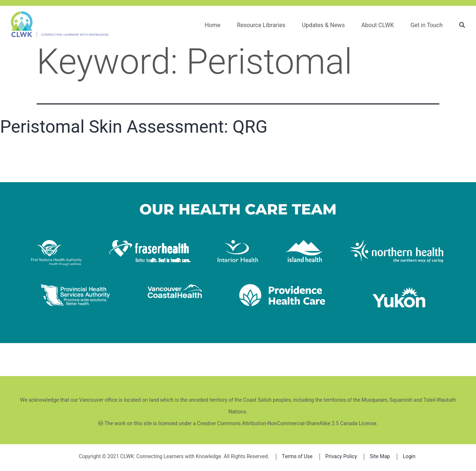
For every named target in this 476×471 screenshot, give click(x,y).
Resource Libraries (261, 25)
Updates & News (323, 25)
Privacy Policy (341, 457)
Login (409, 457)
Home (212, 25)
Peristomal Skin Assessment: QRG (134, 127)
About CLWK (378, 25)
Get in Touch (427, 25)
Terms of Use (297, 457)
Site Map (380, 457)
